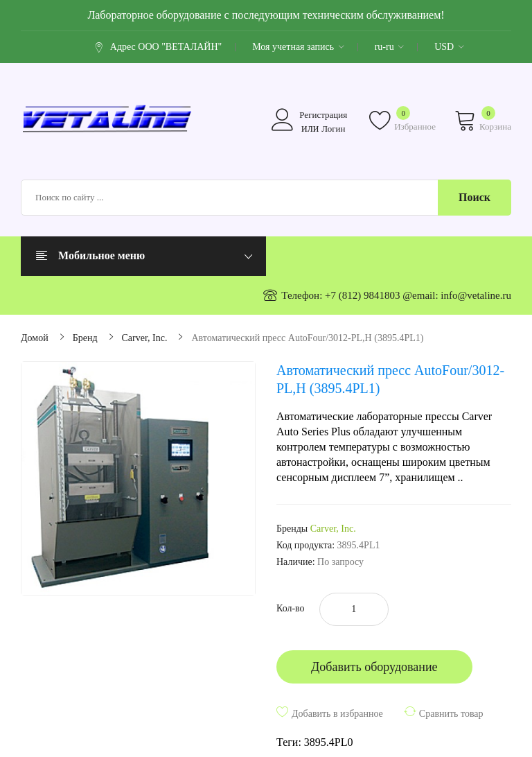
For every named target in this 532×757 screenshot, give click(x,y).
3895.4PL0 (329, 742)
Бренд (85, 338)
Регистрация (323, 115)
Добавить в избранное (337, 714)
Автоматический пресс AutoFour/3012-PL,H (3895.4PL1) (307, 338)
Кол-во (291, 608)
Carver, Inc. (145, 338)
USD (449, 47)
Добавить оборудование (374, 667)
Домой (35, 338)
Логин (333, 129)
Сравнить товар (451, 714)
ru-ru (390, 47)
